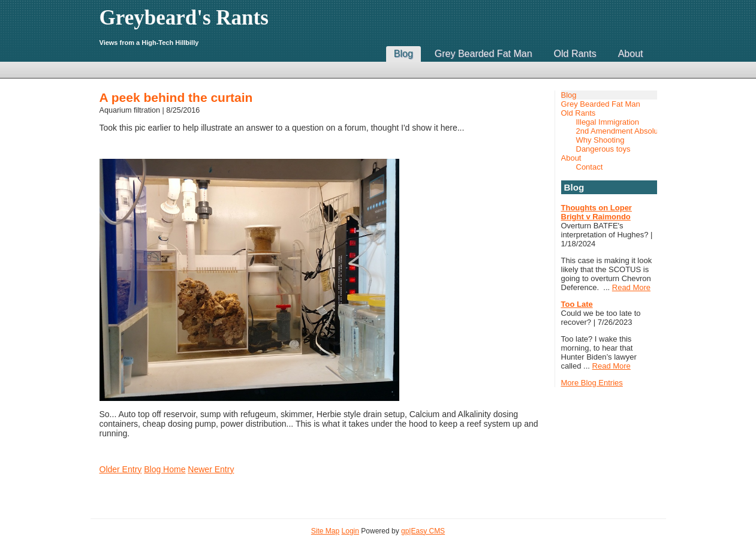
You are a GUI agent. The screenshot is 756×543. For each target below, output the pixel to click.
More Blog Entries (592, 383)
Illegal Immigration (608, 122)
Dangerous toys (603, 149)
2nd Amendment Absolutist (617, 131)
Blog (403, 54)
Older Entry (121, 469)
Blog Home (165, 469)
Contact (590, 167)
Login (350, 531)
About (631, 54)
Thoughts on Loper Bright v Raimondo (597, 212)
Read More (631, 287)
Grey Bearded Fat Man (484, 54)
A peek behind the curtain (176, 97)
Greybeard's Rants (184, 18)
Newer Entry (211, 469)
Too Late (577, 304)
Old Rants (575, 54)
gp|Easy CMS (423, 531)
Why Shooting (600, 140)
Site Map (325, 531)
